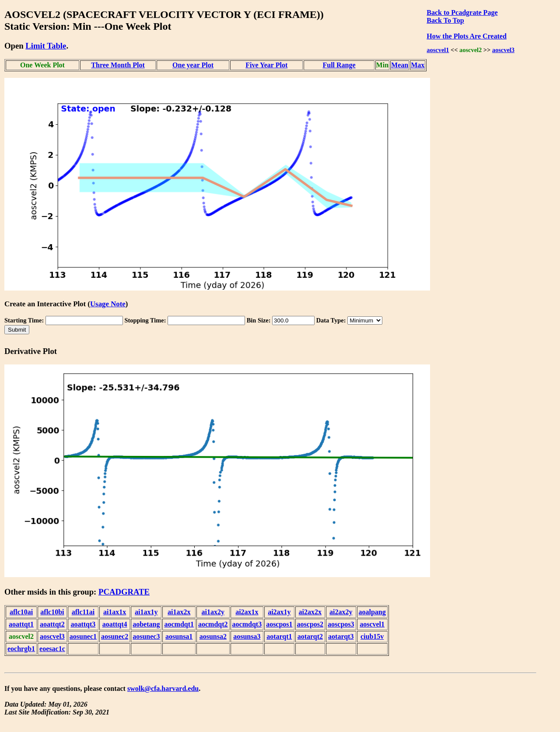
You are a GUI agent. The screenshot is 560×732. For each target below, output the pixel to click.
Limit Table (46, 46)
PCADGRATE (124, 592)
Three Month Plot (118, 65)
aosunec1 (83, 636)
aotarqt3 (341, 636)
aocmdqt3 (247, 624)
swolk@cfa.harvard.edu (163, 688)
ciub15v (372, 636)
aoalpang (372, 612)
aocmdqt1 (179, 624)
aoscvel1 (438, 50)
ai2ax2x (310, 612)
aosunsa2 (213, 636)
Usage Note (108, 304)
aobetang (146, 624)
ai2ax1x (247, 612)
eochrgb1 (21, 649)
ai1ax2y (213, 612)
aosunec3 (146, 636)
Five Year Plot (266, 65)
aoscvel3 (503, 50)
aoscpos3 (341, 624)
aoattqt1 (21, 624)
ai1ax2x (179, 612)
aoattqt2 (52, 624)
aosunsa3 (247, 636)
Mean (400, 65)
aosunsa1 (179, 636)
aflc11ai (83, 612)
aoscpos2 (310, 624)
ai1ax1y (146, 612)
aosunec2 (115, 636)
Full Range (339, 65)
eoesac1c (52, 649)
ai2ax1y (279, 612)
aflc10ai (21, 612)
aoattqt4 (115, 624)
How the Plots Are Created (466, 36)
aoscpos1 (279, 624)
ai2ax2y (341, 612)
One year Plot (193, 65)
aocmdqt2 (213, 624)
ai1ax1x (115, 612)
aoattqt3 (83, 624)
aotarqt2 (310, 636)
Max (418, 65)
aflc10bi (52, 612)
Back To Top (445, 20)
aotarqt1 (279, 636)
